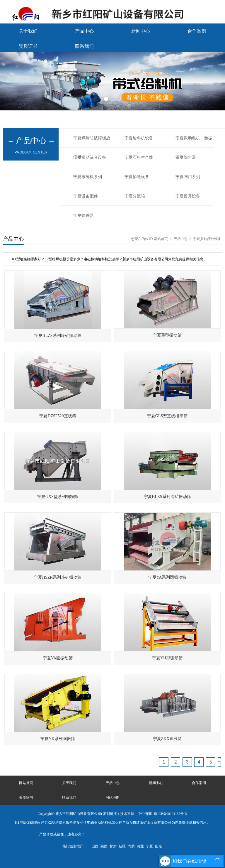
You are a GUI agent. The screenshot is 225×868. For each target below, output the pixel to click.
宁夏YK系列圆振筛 (58, 739)
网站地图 (112, 798)
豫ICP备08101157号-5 (170, 814)
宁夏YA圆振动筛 (58, 658)
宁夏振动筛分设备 (90, 157)
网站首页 (161, 239)
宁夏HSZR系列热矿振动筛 (58, 577)
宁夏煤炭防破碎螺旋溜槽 (92, 142)
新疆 (122, 846)
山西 (95, 846)
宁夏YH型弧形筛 (167, 658)
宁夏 (149, 846)
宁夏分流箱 (135, 196)
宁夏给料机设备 (139, 138)
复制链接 (110, 814)
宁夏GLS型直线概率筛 (167, 416)
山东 (158, 846)
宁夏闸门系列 (188, 177)
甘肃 (113, 846)
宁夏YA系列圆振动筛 (167, 577)
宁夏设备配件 (86, 196)
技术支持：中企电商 (136, 814)
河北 (140, 846)
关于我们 (28, 31)
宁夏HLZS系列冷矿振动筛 (58, 336)
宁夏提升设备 (188, 196)
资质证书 (28, 46)
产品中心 (84, 31)
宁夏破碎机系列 (88, 177)
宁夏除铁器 (83, 216)
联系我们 (84, 46)
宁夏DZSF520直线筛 (58, 416)
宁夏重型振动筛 (167, 335)
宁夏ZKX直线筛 (167, 739)
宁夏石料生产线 (139, 157)
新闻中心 (141, 31)
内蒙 (131, 846)
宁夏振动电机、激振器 (194, 142)
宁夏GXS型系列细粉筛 (58, 497)
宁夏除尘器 (186, 157)
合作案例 (197, 31)
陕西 (104, 846)
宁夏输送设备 (137, 177)
